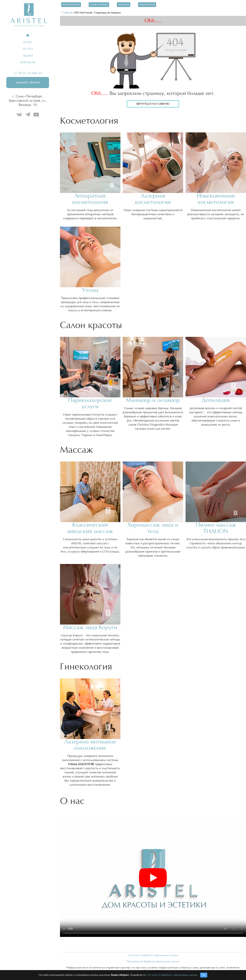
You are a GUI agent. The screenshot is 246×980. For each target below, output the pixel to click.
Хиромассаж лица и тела (153, 528)
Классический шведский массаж (90, 528)
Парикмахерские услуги (90, 404)
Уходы (90, 290)
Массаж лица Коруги (90, 628)
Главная (67, 13)
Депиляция (216, 400)
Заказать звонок (28, 83)
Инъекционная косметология (216, 199)
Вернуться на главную (153, 104)
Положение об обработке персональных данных (153, 962)
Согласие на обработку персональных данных (153, 955)
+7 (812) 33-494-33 (28, 73)
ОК (204, 975)
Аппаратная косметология (90, 199)
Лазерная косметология (153, 199)
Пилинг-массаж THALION (216, 528)
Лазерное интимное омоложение (90, 745)
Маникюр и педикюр (153, 400)
